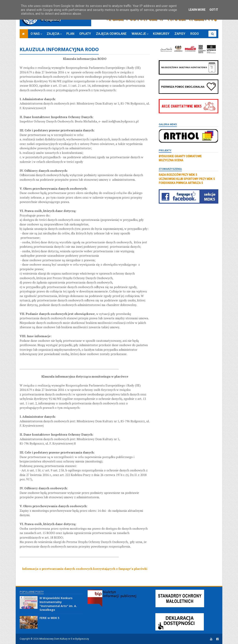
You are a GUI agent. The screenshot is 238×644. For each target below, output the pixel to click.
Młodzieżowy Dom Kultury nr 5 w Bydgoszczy (64, 639)
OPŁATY (85, 34)
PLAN (70, 34)
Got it (214, 10)
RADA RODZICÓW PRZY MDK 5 (178, 175)
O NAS (35, 34)
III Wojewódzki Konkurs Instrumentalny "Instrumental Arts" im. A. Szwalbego (58, 604)
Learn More (197, 10)
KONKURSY (161, 34)
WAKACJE (139, 34)
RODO (195, 34)
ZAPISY (180, 34)
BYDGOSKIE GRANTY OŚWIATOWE (180, 156)
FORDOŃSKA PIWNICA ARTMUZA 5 (181, 183)
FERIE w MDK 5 (49, 618)
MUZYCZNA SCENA (171, 160)
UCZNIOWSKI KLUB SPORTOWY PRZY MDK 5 (187, 179)
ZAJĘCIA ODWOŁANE (111, 34)
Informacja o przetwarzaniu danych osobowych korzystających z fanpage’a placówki (85, 569)
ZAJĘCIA (53, 34)
